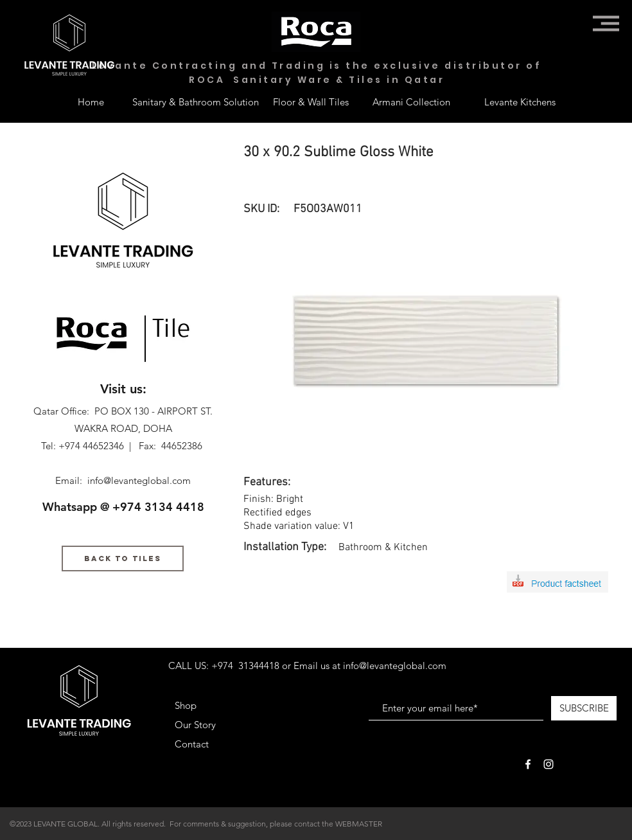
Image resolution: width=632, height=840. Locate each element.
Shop (186, 705)
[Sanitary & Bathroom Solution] (196, 102)
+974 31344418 (245, 666)
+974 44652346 (91, 446)
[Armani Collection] (411, 102)
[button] (606, 23)
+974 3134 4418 (158, 507)
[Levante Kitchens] (520, 102)
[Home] (91, 102)
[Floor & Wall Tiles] (311, 102)
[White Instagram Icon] (549, 764)
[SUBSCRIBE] (584, 708)
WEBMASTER (359, 824)
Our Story (195, 725)
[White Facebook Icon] (528, 764)
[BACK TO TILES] (123, 559)
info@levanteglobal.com (139, 480)
